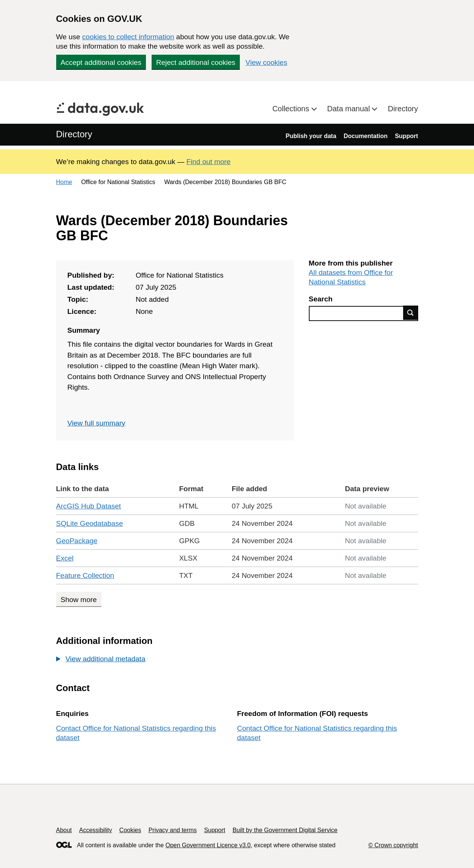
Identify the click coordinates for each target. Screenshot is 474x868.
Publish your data (311, 136)
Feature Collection (85, 575)
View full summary (97, 423)
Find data (411, 313)
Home (64, 182)
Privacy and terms (173, 830)
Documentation (365, 136)
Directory (403, 109)
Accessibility (96, 830)
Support (406, 136)
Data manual (350, 109)
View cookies (266, 62)
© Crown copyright (393, 845)
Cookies (130, 830)
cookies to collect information (128, 37)
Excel (65, 558)
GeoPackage (77, 541)
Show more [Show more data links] (79, 600)
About (64, 830)
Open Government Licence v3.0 (208, 845)
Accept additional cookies (101, 62)
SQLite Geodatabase (90, 523)
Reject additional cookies (196, 62)
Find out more (208, 162)
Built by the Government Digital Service (285, 830)
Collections (292, 109)
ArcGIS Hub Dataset (89, 506)
